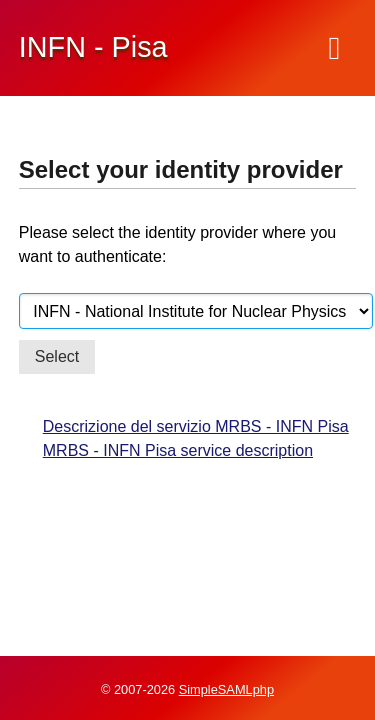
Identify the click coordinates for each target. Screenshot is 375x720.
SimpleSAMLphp (226, 689)
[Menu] (335, 48)
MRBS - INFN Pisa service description (178, 450)
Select (57, 356)
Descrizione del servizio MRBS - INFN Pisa (196, 426)
